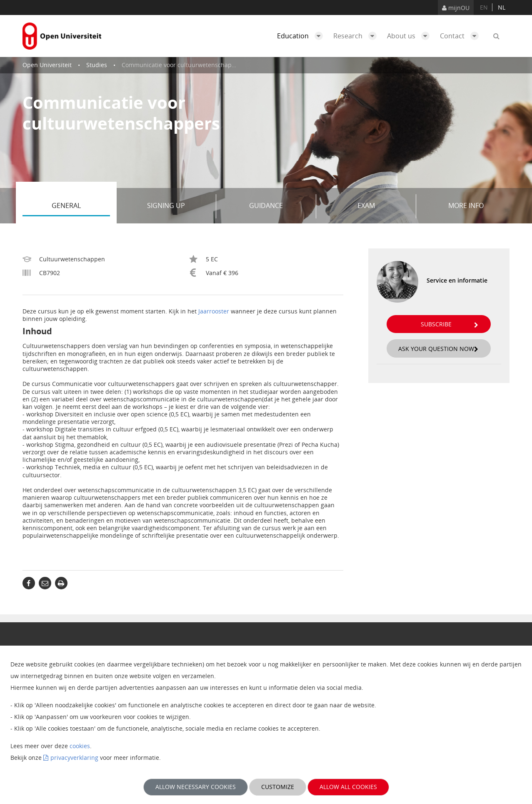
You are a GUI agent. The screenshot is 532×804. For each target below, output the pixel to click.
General (81, 206)
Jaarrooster (214, 311)
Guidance (280, 206)
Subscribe (450, 324)
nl (502, 7)
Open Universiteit (47, 65)
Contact (461, 36)
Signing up (179, 206)
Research (357, 36)
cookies (80, 746)
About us (410, 36)
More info (466, 205)
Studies (97, 65)
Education (302, 36)
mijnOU (456, 8)
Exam (384, 206)
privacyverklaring (74, 758)
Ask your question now (438, 349)
